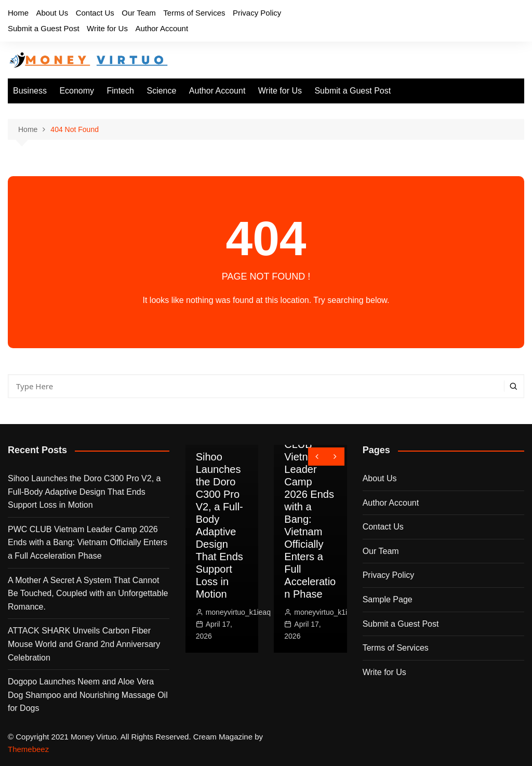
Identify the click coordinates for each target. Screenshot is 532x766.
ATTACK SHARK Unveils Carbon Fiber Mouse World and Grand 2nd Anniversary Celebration (84, 644)
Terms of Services (194, 13)
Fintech (121, 91)
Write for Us (107, 28)
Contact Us (95, 13)
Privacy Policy (257, 13)
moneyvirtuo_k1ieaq (238, 612)
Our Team (139, 13)
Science (161, 91)
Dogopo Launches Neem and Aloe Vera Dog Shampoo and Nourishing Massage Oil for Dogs (88, 695)
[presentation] (317, 457)
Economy (77, 91)
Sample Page (388, 599)
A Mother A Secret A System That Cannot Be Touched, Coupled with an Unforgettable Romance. (88, 593)
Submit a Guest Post (44, 28)
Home (18, 13)
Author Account (162, 28)
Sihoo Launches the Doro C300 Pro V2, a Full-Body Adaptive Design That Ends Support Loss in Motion (84, 492)
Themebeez (28, 749)
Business (30, 91)
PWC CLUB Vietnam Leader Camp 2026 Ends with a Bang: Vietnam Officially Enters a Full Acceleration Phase (88, 543)
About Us (52, 13)
